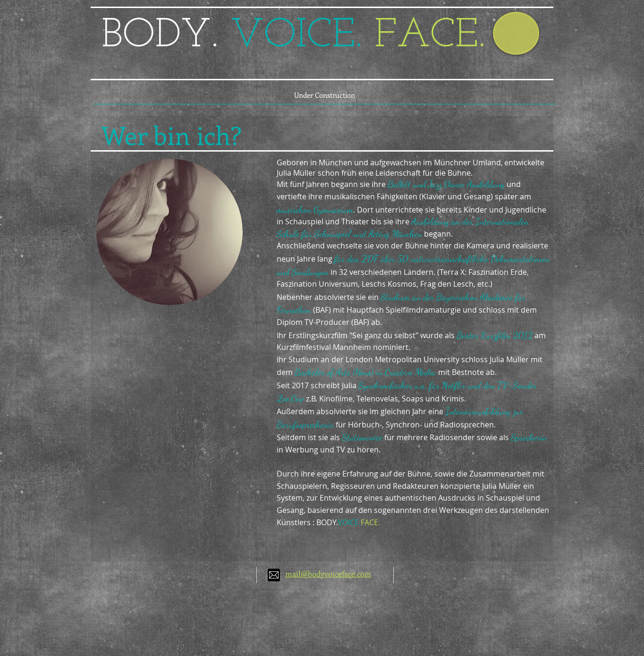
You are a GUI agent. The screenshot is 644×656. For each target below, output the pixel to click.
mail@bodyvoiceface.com (328, 574)
